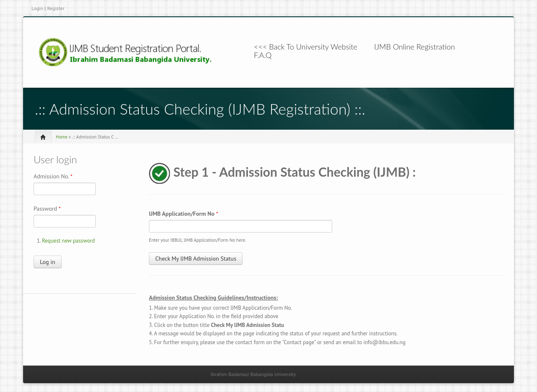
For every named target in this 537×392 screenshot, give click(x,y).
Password (47, 209)
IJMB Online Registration (415, 47)
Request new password (68, 241)
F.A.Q (263, 55)
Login (37, 8)
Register (56, 8)
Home (62, 137)
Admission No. (53, 176)
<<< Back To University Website (306, 47)
